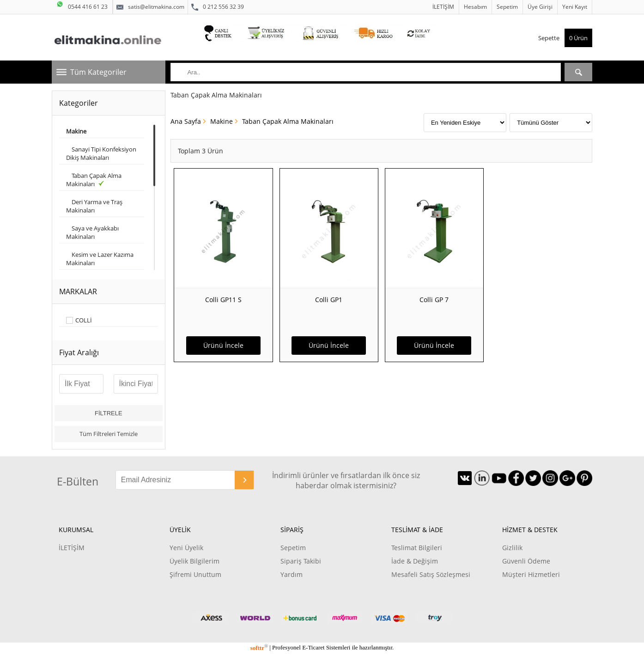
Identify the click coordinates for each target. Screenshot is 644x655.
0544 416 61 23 (82, 5)
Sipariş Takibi (301, 561)
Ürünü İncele (223, 345)
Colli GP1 (329, 300)
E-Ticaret (313, 648)
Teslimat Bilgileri (417, 548)
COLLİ (84, 320)
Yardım (292, 574)
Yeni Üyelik (186, 548)
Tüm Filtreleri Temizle (109, 434)
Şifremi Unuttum (195, 574)
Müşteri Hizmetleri (531, 574)
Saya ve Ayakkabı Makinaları (92, 232)
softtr (259, 648)
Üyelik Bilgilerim (194, 561)
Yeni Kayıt (575, 7)
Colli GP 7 (434, 300)
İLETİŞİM (443, 7)
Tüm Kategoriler (98, 72)
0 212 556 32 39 (218, 7)
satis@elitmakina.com (150, 7)
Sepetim (507, 7)
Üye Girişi (540, 7)
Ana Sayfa (186, 121)
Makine (222, 121)
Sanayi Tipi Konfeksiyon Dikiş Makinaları (101, 153)
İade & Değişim (415, 561)
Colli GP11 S (223, 300)
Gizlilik (512, 548)
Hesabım (475, 7)
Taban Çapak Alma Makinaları (94, 180)
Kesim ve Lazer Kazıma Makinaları (100, 259)
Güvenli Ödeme (526, 561)
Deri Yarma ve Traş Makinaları (94, 206)
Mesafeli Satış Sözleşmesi (431, 574)
